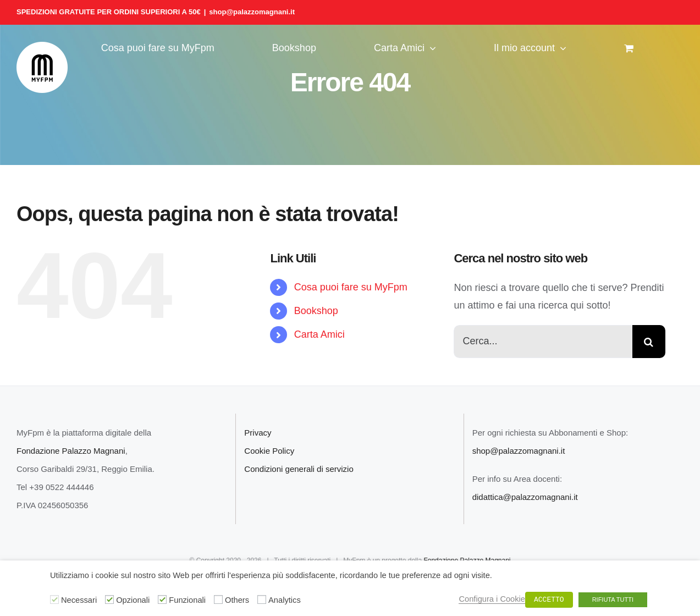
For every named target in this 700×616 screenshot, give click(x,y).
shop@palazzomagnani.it (252, 12)
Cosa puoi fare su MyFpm (351, 287)
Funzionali (187, 600)
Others (237, 600)
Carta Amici (319, 334)
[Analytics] (262, 599)
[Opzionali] (109, 599)
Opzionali (133, 600)
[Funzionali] (162, 599)
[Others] (218, 599)
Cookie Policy (269, 451)
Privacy (258, 433)
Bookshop (316, 311)
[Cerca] (649, 342)
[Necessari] (54, 599)
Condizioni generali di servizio (299, 469)
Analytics (285, 600)
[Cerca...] (543, 342)
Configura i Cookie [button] (492, 599)
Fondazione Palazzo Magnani (71, 451)
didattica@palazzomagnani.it (525, 497)
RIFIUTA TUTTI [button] (613, 599)
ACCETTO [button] (549, 600)
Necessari (79, 600)
